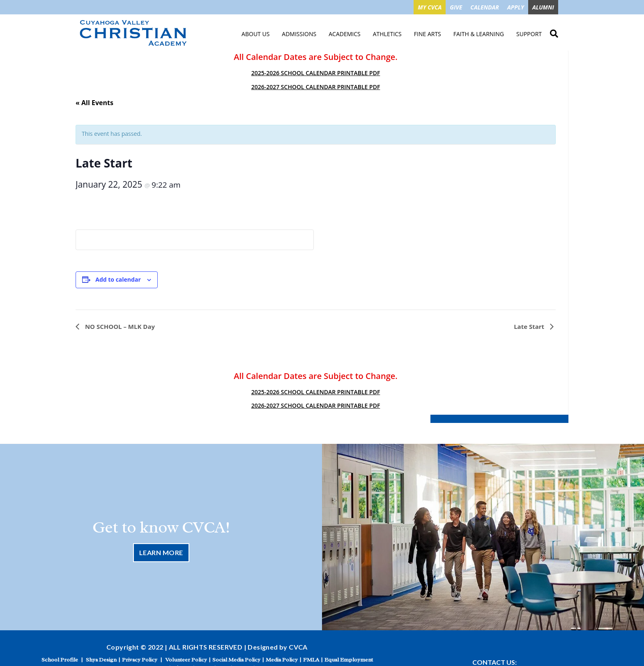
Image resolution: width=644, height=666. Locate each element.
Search (554, 32)
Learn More (161, 552)
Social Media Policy (236, 660)
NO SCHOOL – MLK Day (119, 326)
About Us (255, 34)
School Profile (60, 660)
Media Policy (282, 660)
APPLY (516, 7)
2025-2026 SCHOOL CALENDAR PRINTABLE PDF (316, 73)
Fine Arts (428, 34)
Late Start (530, 326)
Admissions (299, 34)
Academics (344, 34)
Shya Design (101, 660)
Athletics (387, 34)
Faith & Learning (479, 34)
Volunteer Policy (186, 660)
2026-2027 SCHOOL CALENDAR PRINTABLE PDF (316, 87)
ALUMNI (543, 7)
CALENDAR (485, 7)
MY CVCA (430, 7)
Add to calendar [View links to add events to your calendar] (118, 279)
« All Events (94, 103)
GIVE (456, 7)
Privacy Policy (140, 660)
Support (529, 34)
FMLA (311, 660)
